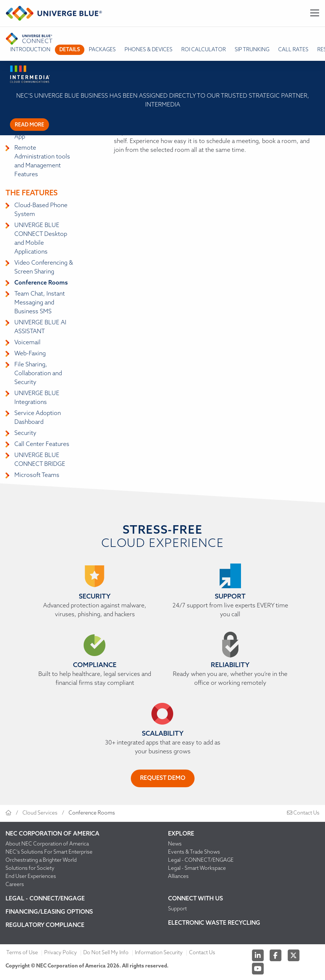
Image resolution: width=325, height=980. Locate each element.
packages (102, 50)
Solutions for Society (30, 869)
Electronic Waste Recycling (214, 923)
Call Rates (293, 50)
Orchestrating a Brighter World (41, 860)
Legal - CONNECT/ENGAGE (201, 860)
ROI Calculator (204, 50)
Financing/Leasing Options (49, 912)
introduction (30, 50)
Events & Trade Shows (194, 852)
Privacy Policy (61, 953)
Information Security (159, 953)
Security (25, 433)
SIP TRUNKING (252, 50)
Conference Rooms (41, 283)
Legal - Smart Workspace (197, 869)
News (175, 844)
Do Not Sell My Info (106, 953)
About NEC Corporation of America (47, 844)
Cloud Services (40, 813)
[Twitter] (294, 955)
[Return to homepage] (54, 13)
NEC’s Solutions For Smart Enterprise (49, 852)
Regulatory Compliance (45, 925)
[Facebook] (276, 955)
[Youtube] (258, 969)
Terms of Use (22, 953)
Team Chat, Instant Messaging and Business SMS (40, 303)
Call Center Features (42, 444)
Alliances (178, 877)
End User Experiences (31, 877)
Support (177, 909)
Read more (29, 125)
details (70, 50)
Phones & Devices (148, 50)
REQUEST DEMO (163, 778)
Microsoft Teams (37, 475)
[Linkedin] (258, 955)
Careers (15, 885)
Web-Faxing (30, 354)
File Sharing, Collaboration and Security (38, 374)
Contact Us (303, 813)
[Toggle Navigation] (315, 13)
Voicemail (27, 343)
